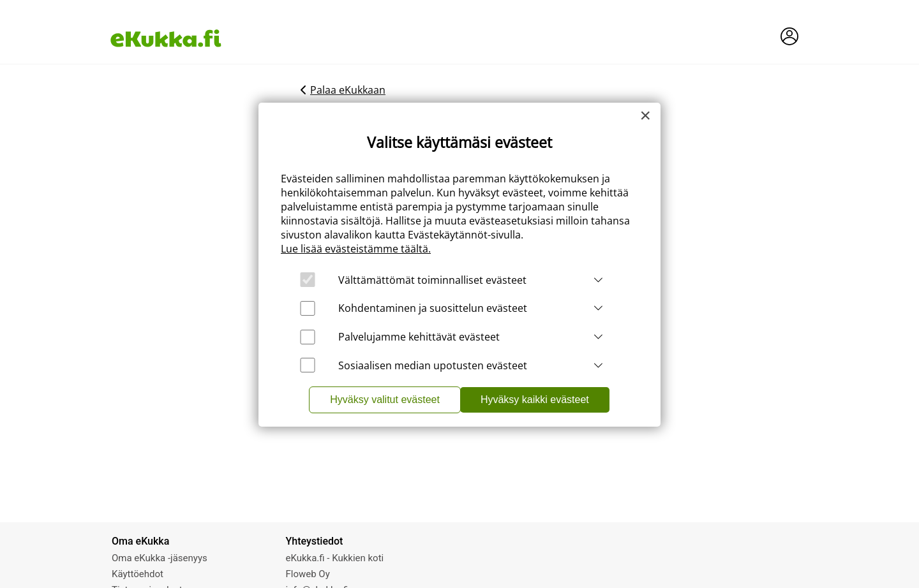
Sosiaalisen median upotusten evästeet (433, 365)
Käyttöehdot (138, 574)
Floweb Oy (308, 574)
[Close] (645, 115)
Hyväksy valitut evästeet (385, 400)
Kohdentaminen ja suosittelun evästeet (433, 308)
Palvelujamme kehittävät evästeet (419, 337)
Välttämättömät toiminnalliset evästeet (432, 280)
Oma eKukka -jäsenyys (160, 558)
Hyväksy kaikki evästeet (535, 400)
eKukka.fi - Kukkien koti (335, 558)
